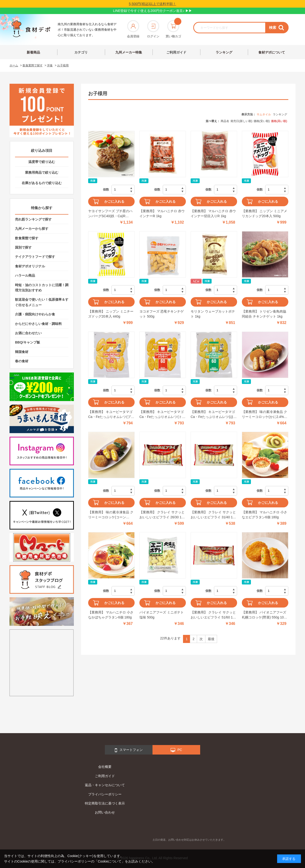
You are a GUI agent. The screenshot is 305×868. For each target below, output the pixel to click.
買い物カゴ (173, 29)
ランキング (224, 52)
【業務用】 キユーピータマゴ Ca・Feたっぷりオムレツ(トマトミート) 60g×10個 (162, 415)
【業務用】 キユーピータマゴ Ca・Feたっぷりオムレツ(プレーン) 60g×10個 (111, 415)
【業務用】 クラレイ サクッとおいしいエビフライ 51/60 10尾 (213, 615)
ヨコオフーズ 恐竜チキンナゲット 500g (162, 314)
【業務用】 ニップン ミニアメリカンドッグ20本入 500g (264, 213)
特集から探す (42, 208)
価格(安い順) (262, 121)
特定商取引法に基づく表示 (105, 803)
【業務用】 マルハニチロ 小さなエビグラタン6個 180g (264, 515)
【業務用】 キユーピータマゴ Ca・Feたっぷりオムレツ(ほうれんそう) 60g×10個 (214, 415)
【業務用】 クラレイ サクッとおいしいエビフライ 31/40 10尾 (213, 515)
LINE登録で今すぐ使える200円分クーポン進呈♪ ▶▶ (152, 11)
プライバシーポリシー (105, 794)
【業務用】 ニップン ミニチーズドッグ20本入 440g (111, 314)
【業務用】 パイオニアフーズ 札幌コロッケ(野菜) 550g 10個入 (264, 615)
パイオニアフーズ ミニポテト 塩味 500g (162, 615)
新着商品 (33, 52)
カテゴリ (81, 52)
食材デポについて (272, 52)
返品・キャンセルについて (105, 785)
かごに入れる (114, 201)
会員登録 (133, 29)
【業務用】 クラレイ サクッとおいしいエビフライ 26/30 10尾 (162, 515)
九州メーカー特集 (129, 52)
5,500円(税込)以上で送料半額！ (152, 4)
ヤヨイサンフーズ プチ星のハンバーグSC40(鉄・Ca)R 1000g (110, 214)
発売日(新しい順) (241, 121)
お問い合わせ (105, 812)
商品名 (225, 121)
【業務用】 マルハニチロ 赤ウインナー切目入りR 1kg (213, 213)
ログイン (153, 29)
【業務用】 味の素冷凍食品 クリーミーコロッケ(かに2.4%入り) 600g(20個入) (265, 415)
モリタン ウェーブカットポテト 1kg (213, 314)
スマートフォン (129, 750)
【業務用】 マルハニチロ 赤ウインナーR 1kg (162, 213)
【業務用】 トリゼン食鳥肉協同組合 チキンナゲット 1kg (264, 314)
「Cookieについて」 (110, 861)
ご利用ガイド (176, 52)
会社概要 (105, 767)
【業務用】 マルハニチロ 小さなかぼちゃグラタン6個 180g (111, 615)
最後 (211, 639)
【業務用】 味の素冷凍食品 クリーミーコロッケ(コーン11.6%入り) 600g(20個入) (111, 515)
